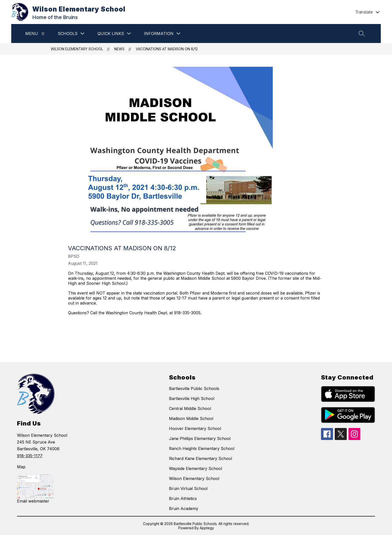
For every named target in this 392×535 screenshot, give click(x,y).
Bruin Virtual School (188, 488)
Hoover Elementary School (195, 428)
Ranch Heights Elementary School (202, 448)
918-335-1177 (30, 456)
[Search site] (362, 33)
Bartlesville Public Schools (194, 388)
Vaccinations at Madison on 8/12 (167, 49)
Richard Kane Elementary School (200, 458)
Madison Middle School (191, 418)
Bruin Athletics (183, 498)
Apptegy (207, 528)
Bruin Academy (184, 508)
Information (159, 33)
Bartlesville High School (192, 398)
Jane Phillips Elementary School (200, 438)
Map (21, 467)
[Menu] (43, 34)
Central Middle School (190, 408)
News (119, 49)
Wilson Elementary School (77, 49)
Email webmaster (33, 501)
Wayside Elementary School (195, 468)
